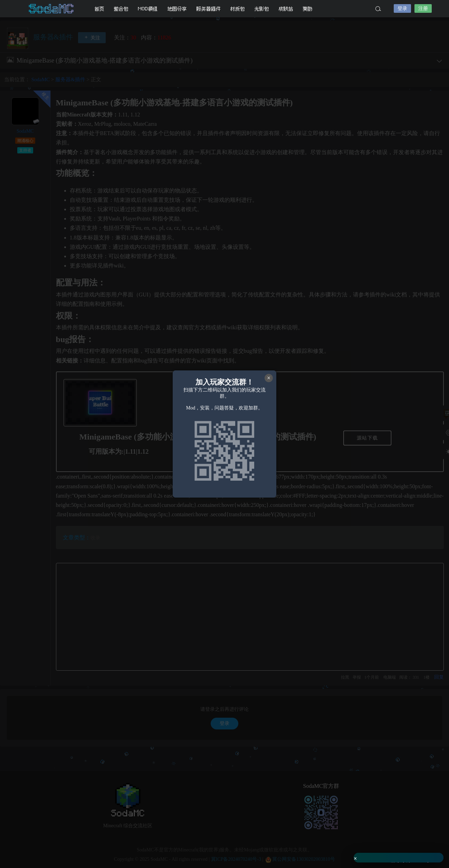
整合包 (121, 9)
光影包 (262, 9)
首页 (99, 9)
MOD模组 (148, 9)
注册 (423, 8)
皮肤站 (286, 9)
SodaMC (52, 9)
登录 (402, 8)
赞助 (308, 9)
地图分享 (177, 9)
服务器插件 (209, 9)
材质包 (238, 9)
